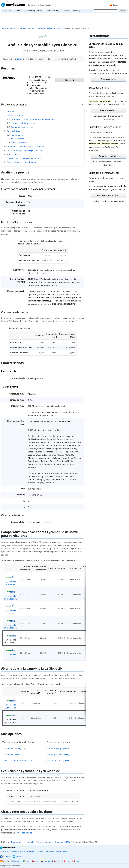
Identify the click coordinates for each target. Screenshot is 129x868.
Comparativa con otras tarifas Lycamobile (25, 147)
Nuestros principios (26, 833)
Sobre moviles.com (7, 851)
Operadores (8, 28)
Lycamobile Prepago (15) (15, 749)
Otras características (20, 143)
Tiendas (67, 11)
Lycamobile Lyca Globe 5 (11, 580)
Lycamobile (21, 28)
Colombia (45, 861)
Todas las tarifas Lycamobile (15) (18, 761)
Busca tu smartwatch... (108, 195)
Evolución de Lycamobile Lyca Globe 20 (24, 158)
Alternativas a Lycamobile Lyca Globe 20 (25, 150)
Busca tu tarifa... (108, 110)
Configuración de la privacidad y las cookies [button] (52, 851)
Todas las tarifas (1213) (58, 761)
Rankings (78, 11)
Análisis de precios (15, 115)
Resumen (11, 111)
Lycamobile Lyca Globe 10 (11, 594)
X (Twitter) (18, 857)
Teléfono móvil (18, 139)
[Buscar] (105, 11)
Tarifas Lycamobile (36, 28)
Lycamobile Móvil (55, 28)
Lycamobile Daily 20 (11, 653)
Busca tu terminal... (108, 156)
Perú (76, 861)
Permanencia (17, 135)
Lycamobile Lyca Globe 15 (11, 623)
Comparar (7, 11)
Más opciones (13, 154)
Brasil (26, 861)
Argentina (16, 861)
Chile (35, 861)
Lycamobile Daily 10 (11, 609)
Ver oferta (70, 80)
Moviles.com (13, 5)
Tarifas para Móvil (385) (58, 755)
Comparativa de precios (22, 127)
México (66, 861)
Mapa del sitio (20, 851)
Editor (20, 59)
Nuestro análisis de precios (23, 123)
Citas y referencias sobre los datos (22, 162)
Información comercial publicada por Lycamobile (33, 119)
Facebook (5, 857)
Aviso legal (31, 851)
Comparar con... (108, 79)
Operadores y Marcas (34, 11)
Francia (56, 861)
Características (13, 131)
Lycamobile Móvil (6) (13, 755)
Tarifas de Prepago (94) (58, 749)
